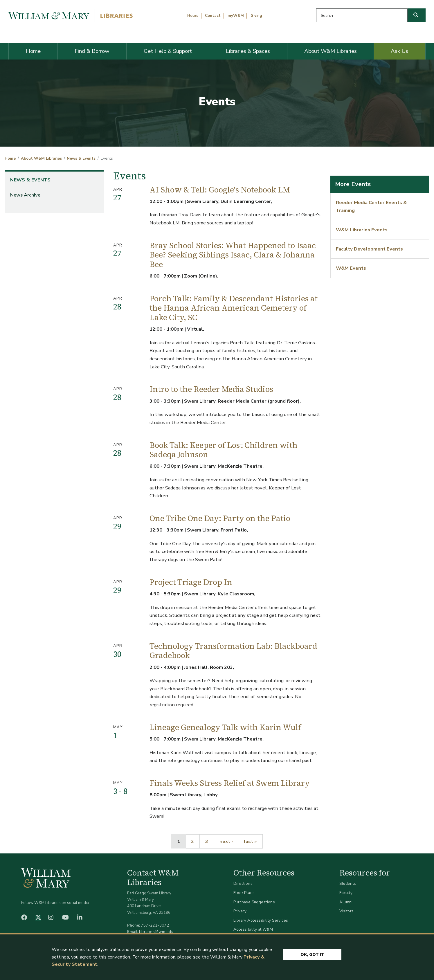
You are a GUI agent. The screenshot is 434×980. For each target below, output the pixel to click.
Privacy (240, 911)
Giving (256, 16)
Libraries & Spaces (248, 51)
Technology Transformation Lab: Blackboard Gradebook (233, 651)
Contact (213, 16)
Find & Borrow (92, 51)
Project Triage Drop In (191, 582)
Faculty (346, 893)
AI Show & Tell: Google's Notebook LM (220, 190)
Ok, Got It (312, 955)
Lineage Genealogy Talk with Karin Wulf (225, 727)
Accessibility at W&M (253, 929)
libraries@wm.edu (156, 932)
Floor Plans (244, 893)
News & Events (81, 158)
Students (348, 883)
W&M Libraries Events (362, 230)
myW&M (236, 16)
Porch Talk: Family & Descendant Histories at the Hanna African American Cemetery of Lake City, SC (234, 308)
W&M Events (351, 268)
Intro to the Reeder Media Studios (211, 389)
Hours (193, 16)
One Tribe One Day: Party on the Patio (220, 518)
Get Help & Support (168, 51)
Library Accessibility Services (261, 920)
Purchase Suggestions (254, 902)
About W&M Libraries (331, 51)
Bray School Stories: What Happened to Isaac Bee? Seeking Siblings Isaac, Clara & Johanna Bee (233, 255)
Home (33, 51)
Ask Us (399, 51)
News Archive (25, 195)
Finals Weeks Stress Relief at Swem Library (230, 783)
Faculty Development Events (369, 249)
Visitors (346, 911)
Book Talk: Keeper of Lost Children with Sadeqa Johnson (224, 450)
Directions (243, 883)
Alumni (346, 902)
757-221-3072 (155, 925)
